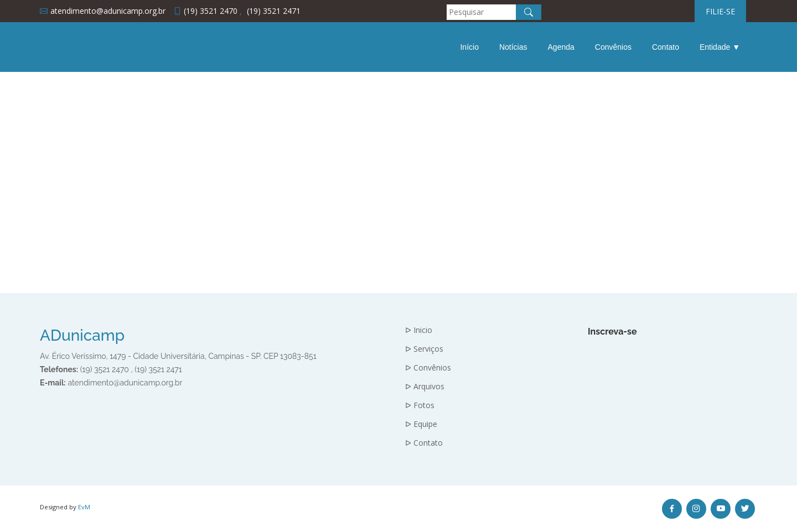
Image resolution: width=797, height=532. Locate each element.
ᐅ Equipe (421, 424)
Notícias (513, 47)
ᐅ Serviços (424, 349)
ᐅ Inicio (419, 330)
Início (469, 47)
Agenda (561, 47)
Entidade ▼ (720, 47)
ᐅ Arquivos (425, 387)
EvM (84, 507)
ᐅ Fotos (420, 405)
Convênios (613, 47)
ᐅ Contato (424, 443)
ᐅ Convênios (428, 368)
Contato (666, 47)
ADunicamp (82, 335)
